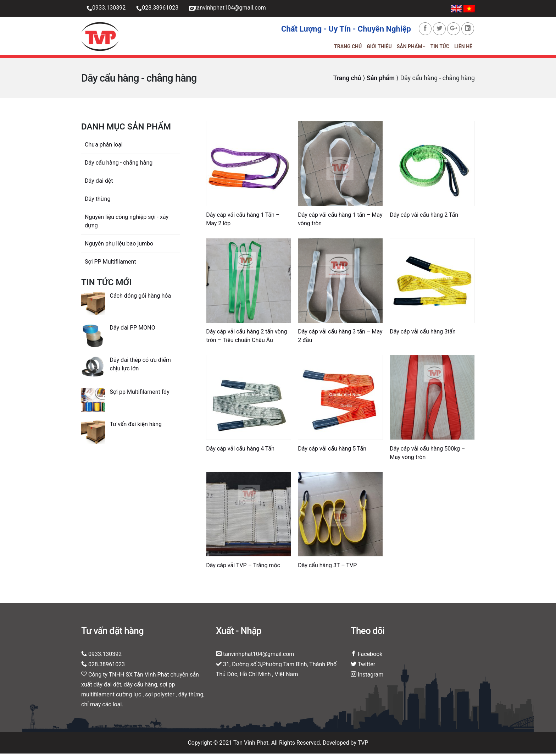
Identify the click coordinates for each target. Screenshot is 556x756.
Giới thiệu (379, 48)
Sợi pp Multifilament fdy (139, 395)
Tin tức (440, 48)
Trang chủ (348, 48)
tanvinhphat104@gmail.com (227, 8)
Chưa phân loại (104, 147)
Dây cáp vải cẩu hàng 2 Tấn (424, 217)
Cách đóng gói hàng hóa (140, 298)
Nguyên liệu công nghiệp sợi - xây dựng (127, 224)
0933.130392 (106, 8)
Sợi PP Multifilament (110, 264)
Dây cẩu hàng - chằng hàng (119, 165)
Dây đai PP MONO (132, 330)
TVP (363, 745)
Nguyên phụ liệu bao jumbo (119, 246)
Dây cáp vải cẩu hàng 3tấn (423, 334)
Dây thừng (98, 201)
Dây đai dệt (99, 183)
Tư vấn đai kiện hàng (136, 427)
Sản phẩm (411, 48)
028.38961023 (157, 8)
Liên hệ (463, 48)
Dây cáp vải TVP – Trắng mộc (243, 568)
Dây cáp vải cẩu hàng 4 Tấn (240, 451)
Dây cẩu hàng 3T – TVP (327, 568)
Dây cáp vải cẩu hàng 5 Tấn (332, 451)
